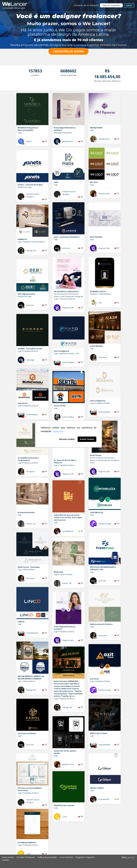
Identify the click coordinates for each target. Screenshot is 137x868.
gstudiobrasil (68, 141)
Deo (100, 303)
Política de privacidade (47, 857)
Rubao (29, 141)
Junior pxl (66, 248)
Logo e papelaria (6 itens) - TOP (66, 353)
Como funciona (66, 857)
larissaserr (103, 357)
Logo (20, 133)
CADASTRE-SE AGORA (68, 51)
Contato (6, 860)
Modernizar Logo (25, 187)
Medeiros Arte (104, 194)
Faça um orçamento (111, 5)
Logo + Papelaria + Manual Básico (31, 242)
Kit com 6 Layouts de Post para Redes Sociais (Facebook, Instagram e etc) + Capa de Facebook (68, 296)
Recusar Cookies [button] (67, 439)
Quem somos (8, 857)
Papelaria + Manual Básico (101, 294)
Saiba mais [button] (58, 431)
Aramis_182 (31, 524)
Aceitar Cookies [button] (87, 439)
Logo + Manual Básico (26, 569)
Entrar (129, 5)
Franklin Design (105, 524)
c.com (65, 817)
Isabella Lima (104, 139)
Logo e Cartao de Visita (63, 574)
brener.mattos (68, 417)
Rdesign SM (31, 251)
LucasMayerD (68, 531)
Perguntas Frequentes (85, 857)
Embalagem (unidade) (63, 133)
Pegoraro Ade (104, 248)
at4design (30, 360)
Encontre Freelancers (26, 857)
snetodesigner (68, 362)
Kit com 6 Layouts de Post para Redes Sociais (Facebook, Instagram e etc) (104, 460)
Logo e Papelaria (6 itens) (28, 351)
